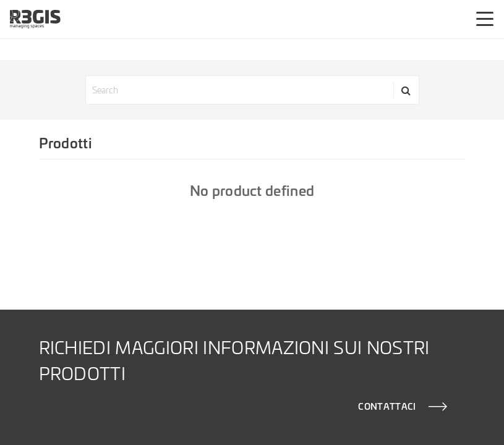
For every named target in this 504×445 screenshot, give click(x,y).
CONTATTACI (387, 406)
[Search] (406, 90)
